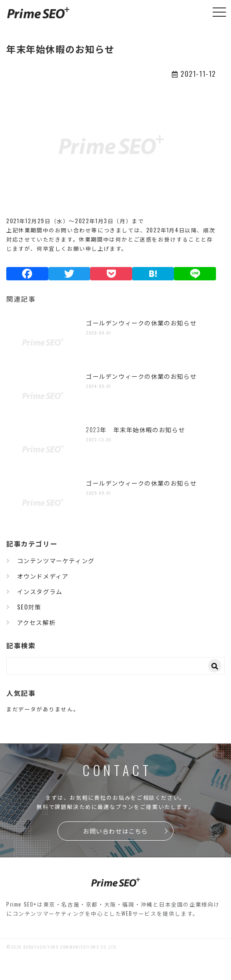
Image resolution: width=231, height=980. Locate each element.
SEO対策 (29, 607)
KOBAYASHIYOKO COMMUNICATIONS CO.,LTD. (70, 947)
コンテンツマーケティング (56, 561)
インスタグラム (40, 591)
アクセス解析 (36, 622)
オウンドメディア (43, 576)
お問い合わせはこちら (115, 831)
